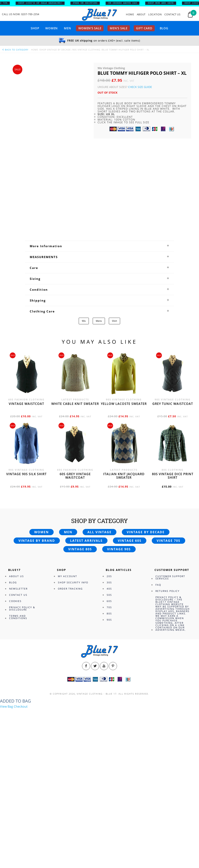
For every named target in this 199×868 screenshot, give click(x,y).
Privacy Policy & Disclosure (22, 529)
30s (109, 503)
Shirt (114, 242)
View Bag (7, 627)
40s (109, 510)
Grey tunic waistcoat (173, 325)
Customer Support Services (170, 498)
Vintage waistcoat (26, 325)
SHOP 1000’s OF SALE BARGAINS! (45, 3)
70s (109, 528)
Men (67, 28)
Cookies (15, 522)
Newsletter (18, 510)
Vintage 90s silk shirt (26, 395)
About (141, 14)
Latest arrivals (86, 462)
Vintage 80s (80, 470)
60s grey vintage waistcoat (75, 397)
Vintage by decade (146, 453)
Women (51, 28)
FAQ (158, 506)
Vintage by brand (37, 462)
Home (130, 14)
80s (109, 534)
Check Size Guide (140, 87)
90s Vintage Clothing (86, 50)
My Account (68, 497)
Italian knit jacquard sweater (124, 397)
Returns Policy (168, 512)
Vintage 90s (119, 470)
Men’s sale (119, 28)
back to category (15, 50)
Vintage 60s (130, 462)
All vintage (99, 453)
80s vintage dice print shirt (173, 397)
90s (84, 242)
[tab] (99, 167)
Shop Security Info (73, 503)
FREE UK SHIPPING (90, 3)
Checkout (21, 627)
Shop (35, 28)
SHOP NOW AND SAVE (165, 3)
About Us (17, 497)
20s (109, 497)
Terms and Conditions (18, 538)
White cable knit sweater (75, 325)
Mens (99, 242)
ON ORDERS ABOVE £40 (127, 3)
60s (109, 522)
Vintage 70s (168, 462)
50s (109, 516)
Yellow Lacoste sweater (124, 325)
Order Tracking (70, 510)
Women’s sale (90, 28)
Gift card (144, 28)
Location (155, 14)
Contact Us (172, 14)
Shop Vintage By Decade (55, 50)
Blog (164, 28)
